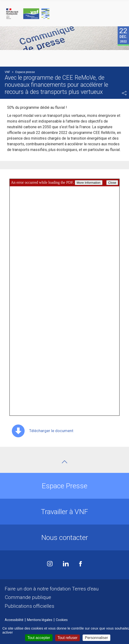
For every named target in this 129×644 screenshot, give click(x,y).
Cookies (62, 620)
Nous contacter (65, 537)
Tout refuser (67, 638)
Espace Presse (64, 486)
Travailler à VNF (64, 512)
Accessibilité (14, 620)
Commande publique (28, 597)
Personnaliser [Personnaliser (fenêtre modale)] (97, 638)
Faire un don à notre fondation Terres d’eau (52, 589)
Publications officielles (29, 606)
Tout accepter (39, 638)
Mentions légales (40, 620)
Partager (124, 93)
